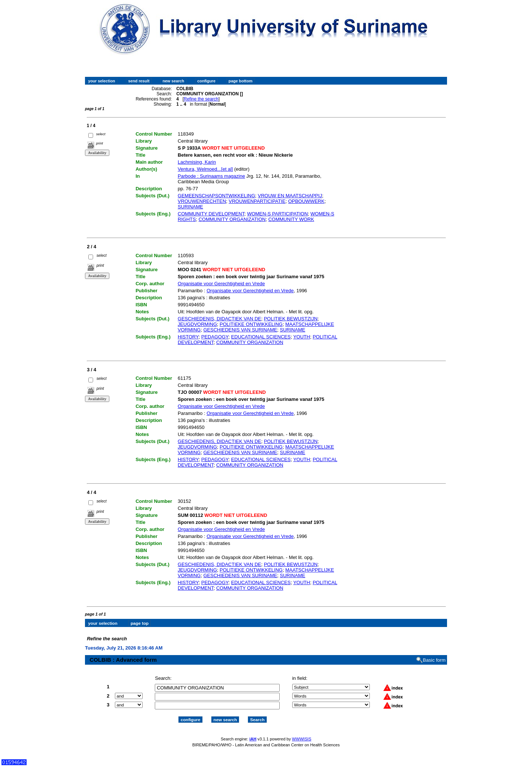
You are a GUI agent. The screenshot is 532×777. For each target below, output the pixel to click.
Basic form (434, 653)
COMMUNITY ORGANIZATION (232, 219)
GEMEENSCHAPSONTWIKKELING (216, 196)
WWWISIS (301, 732)
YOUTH (302, 337)
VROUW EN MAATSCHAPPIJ (290, 196)
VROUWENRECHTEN (202, 201)
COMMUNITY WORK (291, 219)
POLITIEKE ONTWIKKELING (251, 324)
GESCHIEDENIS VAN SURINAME (240, 330)
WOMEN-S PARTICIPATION (277, 214)
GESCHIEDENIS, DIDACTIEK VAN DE (219, 319)
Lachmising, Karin (197, 162)
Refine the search (201, 99)
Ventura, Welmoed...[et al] (205, 169)
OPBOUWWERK (306, 201)
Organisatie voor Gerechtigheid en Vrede (221, 284)
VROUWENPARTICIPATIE (257, 201)
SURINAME (190, 207)
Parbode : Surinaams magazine (211, 176)
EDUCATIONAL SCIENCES (261, 337)
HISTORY (188, 337)
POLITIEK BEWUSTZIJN (291, 319)
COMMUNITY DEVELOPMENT (211, 214)
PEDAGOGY (215, 337)
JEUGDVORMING (197, 324)
